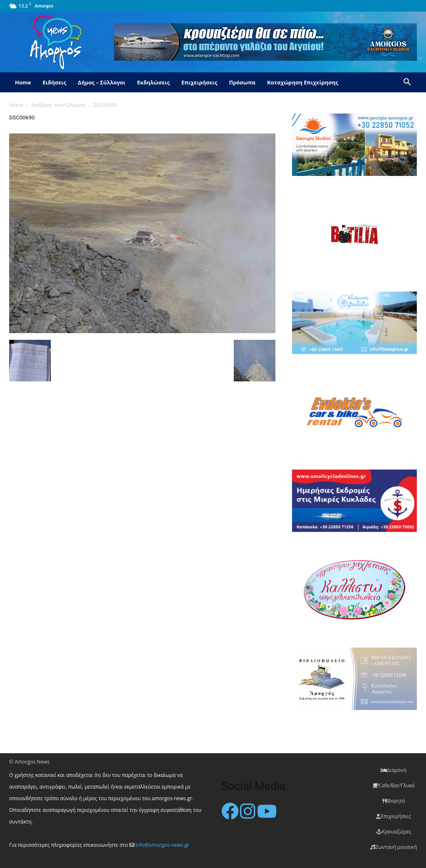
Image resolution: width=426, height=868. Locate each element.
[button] (407, 83)
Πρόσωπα (242, 82)
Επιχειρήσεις (199, 82)
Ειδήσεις (54, 82)
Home (23, 82)
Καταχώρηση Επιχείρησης (303, 82)
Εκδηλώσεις (153, 82)
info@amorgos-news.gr (162, 845)
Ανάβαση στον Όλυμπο (58, 105)
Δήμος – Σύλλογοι (102, 82)
